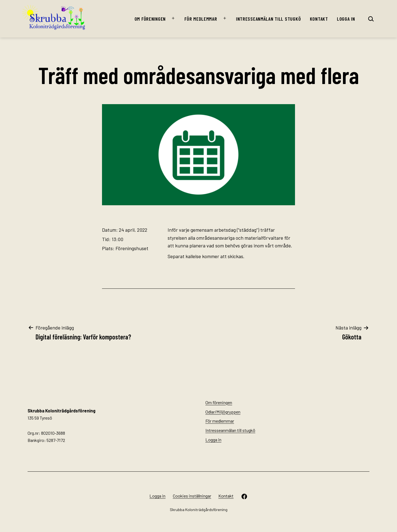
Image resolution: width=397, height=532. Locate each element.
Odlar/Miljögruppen (223, 412)
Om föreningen (150, 19)
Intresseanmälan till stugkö (268, 19)
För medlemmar (201, 19)
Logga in (346, 19)
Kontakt (319, 19)
